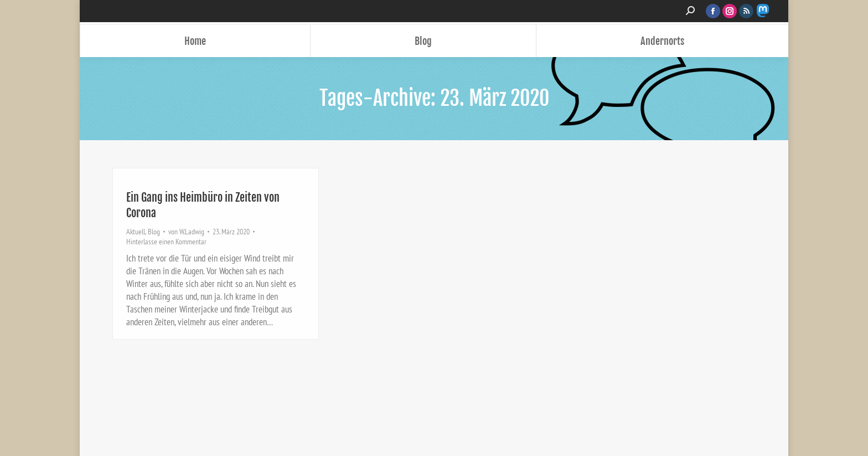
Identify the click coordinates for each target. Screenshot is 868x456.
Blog (154, 232)
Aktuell (136, 232)
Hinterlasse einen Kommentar (166, 242)
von (186, 232)
